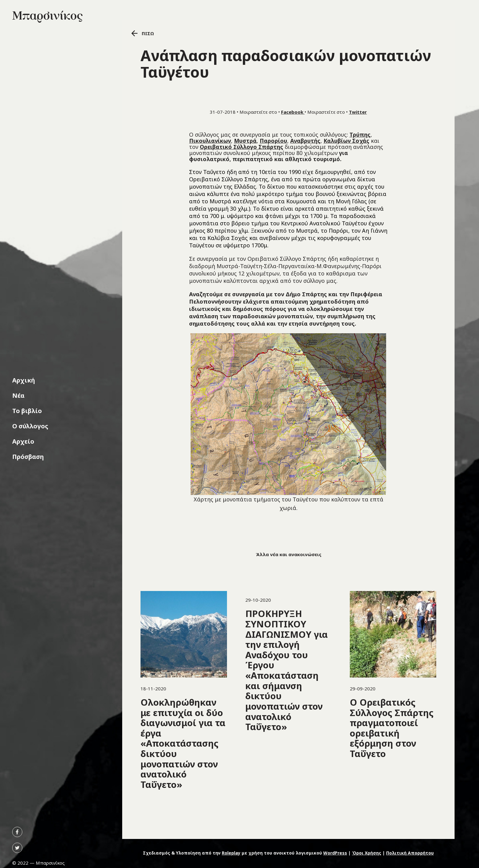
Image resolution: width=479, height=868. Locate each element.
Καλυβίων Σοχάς (346, 141)
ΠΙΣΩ (143, 33)
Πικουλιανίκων (210, 141)
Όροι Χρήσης (367, 853)
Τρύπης (360, 135)
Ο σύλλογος (30, 426)
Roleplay (231, 853)
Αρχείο (23, 441)
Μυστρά (245, 141)
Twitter (358, 112)
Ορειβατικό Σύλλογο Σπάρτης (241, 147)
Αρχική (24, 380)
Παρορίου (273, 141)
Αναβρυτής (305, 141)
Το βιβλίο (27, 411)
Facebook (293, 112)
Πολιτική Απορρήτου (410, 853)
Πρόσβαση (28, 457)
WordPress (335, 853)
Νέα (18, 395)
